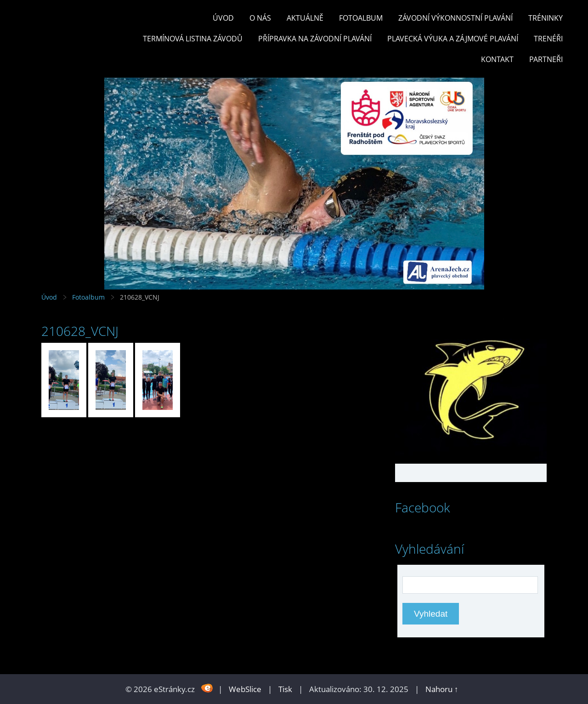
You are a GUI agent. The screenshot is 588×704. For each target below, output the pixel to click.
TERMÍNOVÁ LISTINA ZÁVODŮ (193, 39)
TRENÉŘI (548, 39)
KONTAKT (497, 59)
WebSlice (245, 689)
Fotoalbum (361, 18)
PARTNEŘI (546, 59)
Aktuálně (305, 18)
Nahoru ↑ (442, 689)
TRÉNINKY (546, 18)
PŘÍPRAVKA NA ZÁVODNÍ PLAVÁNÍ (315, 39)
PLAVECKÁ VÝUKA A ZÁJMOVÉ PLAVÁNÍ (453, 39)
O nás (260, 18)
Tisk (285, 689)
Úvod (223, 18)
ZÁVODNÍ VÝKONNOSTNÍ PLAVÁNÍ (455, 18)
